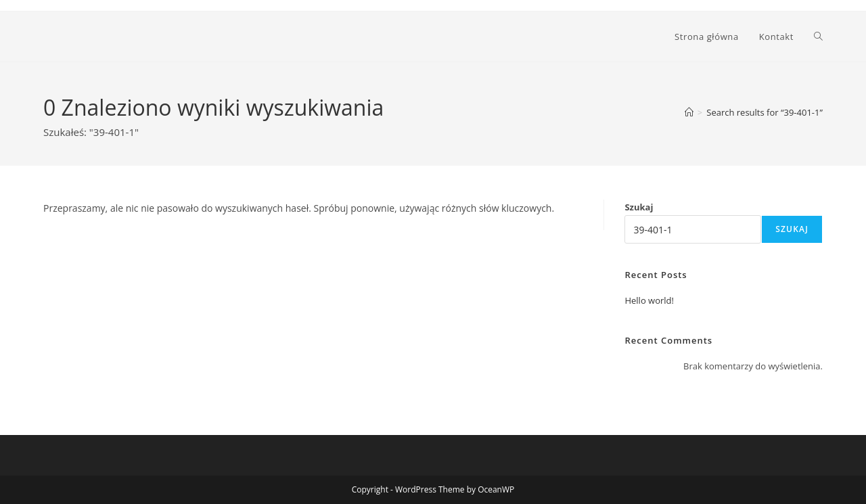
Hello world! (649, 300)
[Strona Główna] (689, 112)
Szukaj (639, 207)
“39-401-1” (765, 112)
